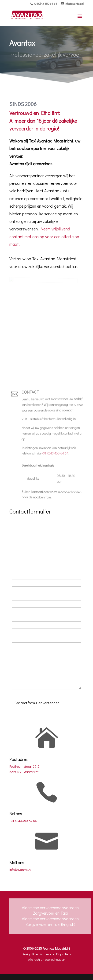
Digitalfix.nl (64, 954)
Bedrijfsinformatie (26, 616)
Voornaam (21, 532)
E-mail (18, 595)
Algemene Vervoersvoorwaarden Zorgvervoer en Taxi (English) (50, 921)
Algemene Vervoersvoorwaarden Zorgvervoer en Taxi (50, 910)
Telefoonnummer (26, 574)
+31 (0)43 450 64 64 (45, 4)
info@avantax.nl (20, 870)
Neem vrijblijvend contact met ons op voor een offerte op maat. (44, 237)
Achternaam (23, 553)
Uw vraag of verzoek (29, 637)
